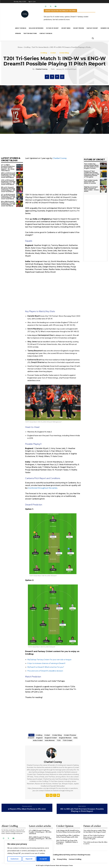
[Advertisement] (53, 178)
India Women (50, 740)
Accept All (43, 859)
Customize (14, 859)
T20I (59, 740)
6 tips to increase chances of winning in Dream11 (46, 663)
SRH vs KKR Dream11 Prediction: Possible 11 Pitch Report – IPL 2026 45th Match (8, 175)
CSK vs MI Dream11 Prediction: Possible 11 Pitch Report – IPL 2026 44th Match (8, 182)
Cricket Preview (70, 735)
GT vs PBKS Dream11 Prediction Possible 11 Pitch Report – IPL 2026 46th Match (8, 168)
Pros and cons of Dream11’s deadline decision (45, 671)
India (75, 738)
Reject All (29, 859)
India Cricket (38, 740)
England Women (65, 738)
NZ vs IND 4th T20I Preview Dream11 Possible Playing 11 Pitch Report (82, 810)
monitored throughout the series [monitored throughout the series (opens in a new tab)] (43, 488)
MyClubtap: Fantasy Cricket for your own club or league (49, 660)
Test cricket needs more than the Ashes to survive (91, 182)
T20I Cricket (68, 740)
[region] (29, 852)
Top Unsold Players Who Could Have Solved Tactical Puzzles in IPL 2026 (68, 836)
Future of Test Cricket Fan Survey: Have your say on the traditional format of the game (92, 174)
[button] (93, 38)
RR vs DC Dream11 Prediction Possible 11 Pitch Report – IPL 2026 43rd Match (8, 189)
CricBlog (27, 47)
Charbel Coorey (41, 69)
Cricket (53, 53)
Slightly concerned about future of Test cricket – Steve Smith (91, 189)
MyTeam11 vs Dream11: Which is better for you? (46, 667)
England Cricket (51, 738)
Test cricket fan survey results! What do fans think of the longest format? (91, 166)
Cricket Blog (64, 53)
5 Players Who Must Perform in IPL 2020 (27, 809)
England (39, 738)
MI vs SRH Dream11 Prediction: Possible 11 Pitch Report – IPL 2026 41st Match (8, 204)
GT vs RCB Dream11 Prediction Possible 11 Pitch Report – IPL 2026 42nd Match (8, 197)
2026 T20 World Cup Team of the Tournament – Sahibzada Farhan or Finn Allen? (67, 842)
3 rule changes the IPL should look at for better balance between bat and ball (68, 831)
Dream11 (31, 738)
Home (20, 47)
